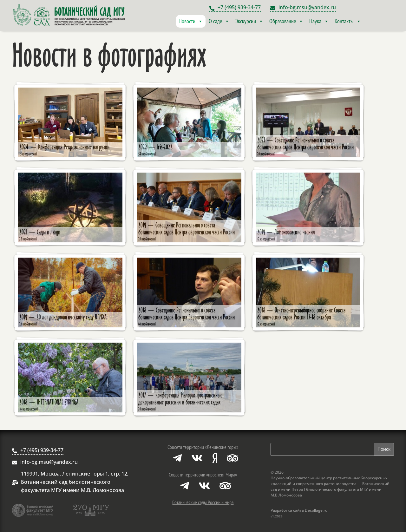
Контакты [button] (348, 21)
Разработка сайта (287, 510)
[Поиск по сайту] (323, 449)
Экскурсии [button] (249, 21)
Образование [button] (286, 21)
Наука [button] (319, 21)
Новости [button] (191, 21)
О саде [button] (219, 21)
